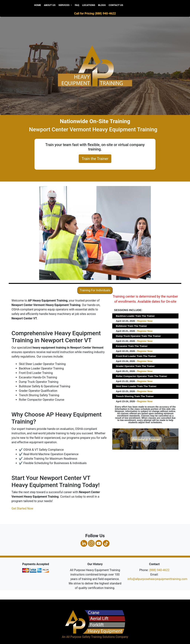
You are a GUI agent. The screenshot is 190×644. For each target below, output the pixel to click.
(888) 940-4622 (159, 570)
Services (64, 5)
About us (50, 5)
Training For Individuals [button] (95, 290)
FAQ (77, 5)
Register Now (145, 321)
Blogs (102, 5)
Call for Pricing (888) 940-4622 (95, 13)
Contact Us (116, 5)
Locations (89, 5)
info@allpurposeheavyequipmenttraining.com (157, 579)
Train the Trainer (95, 159)
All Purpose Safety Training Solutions (91, 637)
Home (38, 5)
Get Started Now (22, 508)
